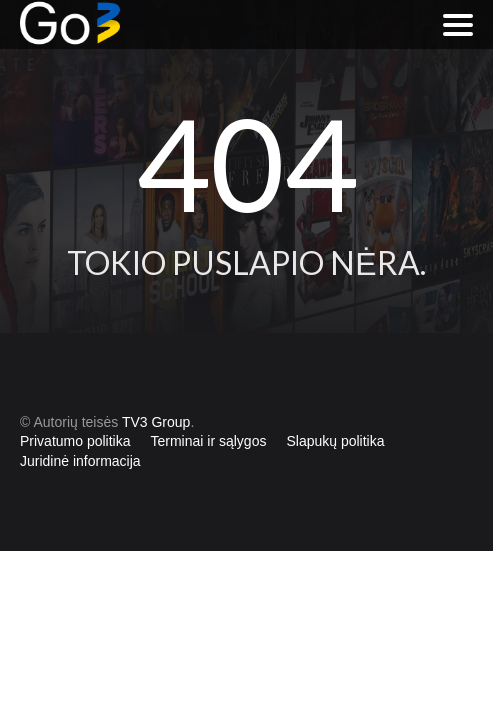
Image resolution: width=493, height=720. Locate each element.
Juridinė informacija (80, 461)
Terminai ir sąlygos (209, 441)
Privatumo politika (75, 441)
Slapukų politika (335, 441)
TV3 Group (156, 422)
